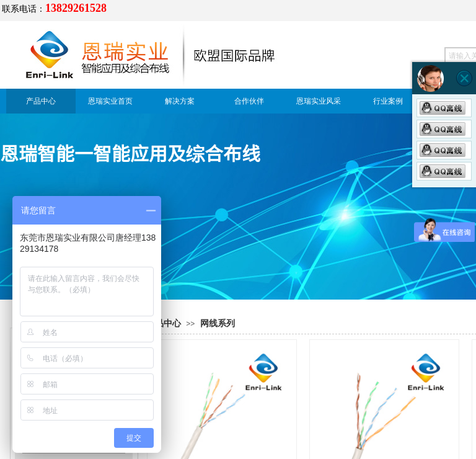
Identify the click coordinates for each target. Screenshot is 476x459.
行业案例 (388, 101)
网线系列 (218, 323)
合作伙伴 (249, 101)
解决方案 (180, 101)
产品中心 (41, 101)
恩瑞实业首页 (110, 101)
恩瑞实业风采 (319, 101)
